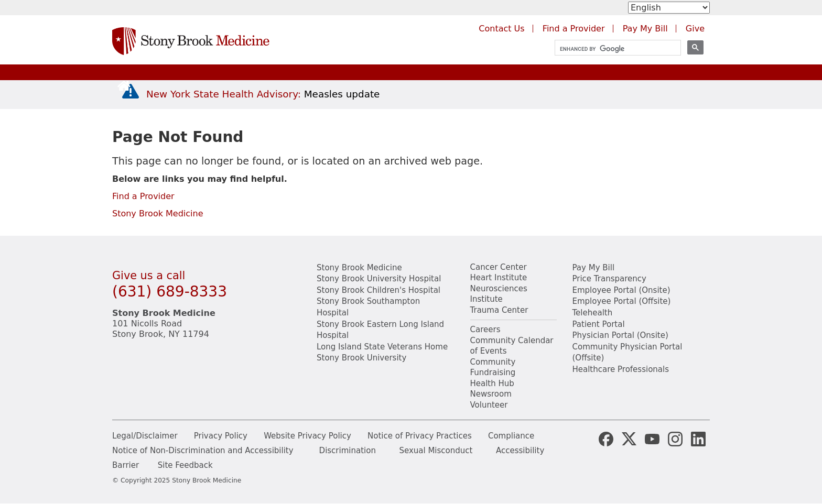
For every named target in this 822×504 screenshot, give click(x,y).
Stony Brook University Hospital (379, 279)
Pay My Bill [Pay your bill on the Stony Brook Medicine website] (594, 268)
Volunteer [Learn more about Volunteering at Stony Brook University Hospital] (489, 405)
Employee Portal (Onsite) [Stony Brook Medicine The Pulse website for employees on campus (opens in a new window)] (621, 290)
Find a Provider (143, 196)
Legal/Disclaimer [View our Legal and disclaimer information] (145, 436)
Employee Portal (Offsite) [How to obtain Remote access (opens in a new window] (622, 301)
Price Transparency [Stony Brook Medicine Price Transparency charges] (609, 279)
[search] (613, 49)
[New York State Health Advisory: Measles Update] (263, 94)
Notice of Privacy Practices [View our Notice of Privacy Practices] (420, 436)
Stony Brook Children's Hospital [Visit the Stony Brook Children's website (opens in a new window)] (378, 290)
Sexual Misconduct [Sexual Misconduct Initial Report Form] (436, 451)
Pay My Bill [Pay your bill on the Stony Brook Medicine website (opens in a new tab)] (645, 29)
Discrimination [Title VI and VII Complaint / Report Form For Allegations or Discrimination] (348, 451)
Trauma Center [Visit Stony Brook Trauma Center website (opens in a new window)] (499, 310)
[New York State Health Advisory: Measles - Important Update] (131, 92)
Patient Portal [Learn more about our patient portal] (599, 324)
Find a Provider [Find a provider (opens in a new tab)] (574, 29)
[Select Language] (669, 8)
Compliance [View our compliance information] (511, 436)
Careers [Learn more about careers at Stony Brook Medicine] (485, 330)
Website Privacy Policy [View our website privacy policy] (307, 436)
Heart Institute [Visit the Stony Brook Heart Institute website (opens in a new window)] (499, 278)
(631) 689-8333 (170, 292)
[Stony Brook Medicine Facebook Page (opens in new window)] (606, 438)
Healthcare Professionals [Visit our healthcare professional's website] (621, 369)
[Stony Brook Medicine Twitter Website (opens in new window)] (652, 438)
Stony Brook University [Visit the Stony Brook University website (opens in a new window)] (361, 358)
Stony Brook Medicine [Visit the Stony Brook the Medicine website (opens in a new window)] (359, 268)
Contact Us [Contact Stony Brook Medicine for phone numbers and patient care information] (501, 29)
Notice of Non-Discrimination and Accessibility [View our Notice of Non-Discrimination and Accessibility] (203, 451)
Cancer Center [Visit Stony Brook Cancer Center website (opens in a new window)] (499, 267)
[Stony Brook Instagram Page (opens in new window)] (675, 438)
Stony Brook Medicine (158, 213)
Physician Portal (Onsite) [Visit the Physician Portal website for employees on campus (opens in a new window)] (620, 335)
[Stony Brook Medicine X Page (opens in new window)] (629, 438)
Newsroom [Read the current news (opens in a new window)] (491, 394)
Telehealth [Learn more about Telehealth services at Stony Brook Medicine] (593, 313)
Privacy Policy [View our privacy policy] (221, 436)
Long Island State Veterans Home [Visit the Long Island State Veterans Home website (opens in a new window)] (382, 347)
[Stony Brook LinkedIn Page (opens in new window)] (698, 438)
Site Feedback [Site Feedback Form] (185, 465)
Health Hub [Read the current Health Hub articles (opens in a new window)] (492, 384)
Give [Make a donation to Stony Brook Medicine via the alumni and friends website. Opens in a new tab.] (695, 29)
